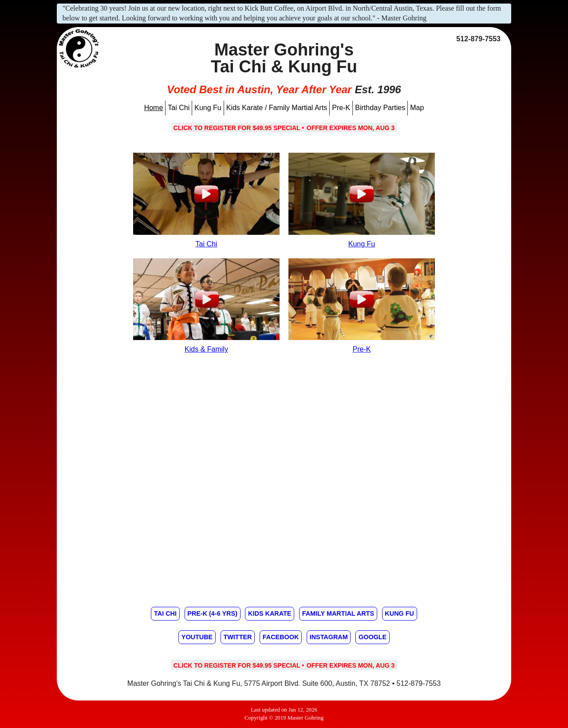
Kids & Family (206, 349)
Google (373, 637)
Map (417, 108)
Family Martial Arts (338, 613)
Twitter (237, 637)
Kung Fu (208, 108)
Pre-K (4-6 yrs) (212, 613)
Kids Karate (270, 613)
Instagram (329, 637)
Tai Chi (179, 108)
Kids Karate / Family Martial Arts (277, 108)
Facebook (281, 637)
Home (154, 108)
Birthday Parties (380, 108)
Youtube (197, 637)
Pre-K (341, 108)
